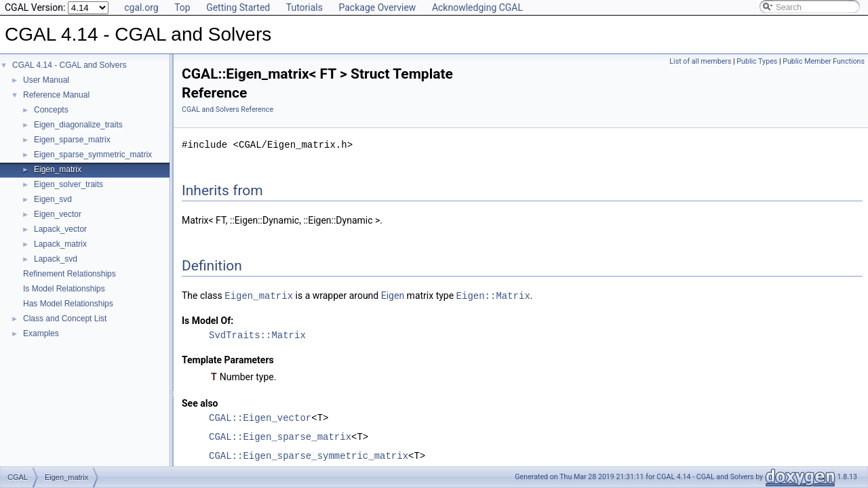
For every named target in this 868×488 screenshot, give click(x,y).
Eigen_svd (53, 199)
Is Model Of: (208, 320)
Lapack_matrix (60, 244)
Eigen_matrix (58, 169)
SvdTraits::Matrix (257, 334)
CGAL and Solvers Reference (228, 109)
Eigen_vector (58, 214)
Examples (41, 333)
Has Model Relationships (68, 304)
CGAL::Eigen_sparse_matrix (280, 436)
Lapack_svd (56, 259)
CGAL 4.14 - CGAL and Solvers (70, 65)
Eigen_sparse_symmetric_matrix (93, 155)
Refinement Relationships (70, 274)
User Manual (46, 80)
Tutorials (304, 7)
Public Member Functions (824, 61)
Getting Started (238, 7)
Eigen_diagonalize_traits (78, 125)
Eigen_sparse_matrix (72, 140)
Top (182, 7)
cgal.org (141, 7)
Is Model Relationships (64, 289)
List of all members (700, 61)
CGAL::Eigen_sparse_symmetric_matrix (309, 455)
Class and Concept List (65, 319)
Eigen (393, 296)
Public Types (757, 61)
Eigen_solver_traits (68, 184)
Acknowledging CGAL (477, 7)
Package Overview (377, 7)
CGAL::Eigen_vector (260, 417)
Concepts (51, 110)
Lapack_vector (60, 229)
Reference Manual (56, 95)
